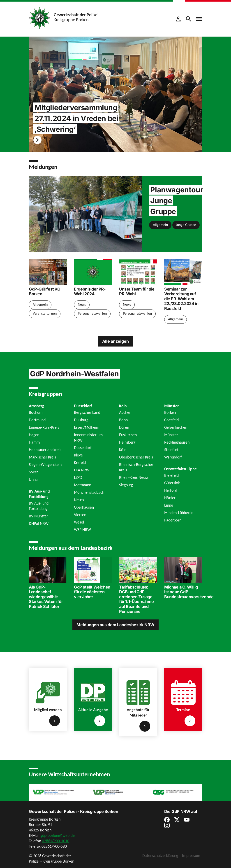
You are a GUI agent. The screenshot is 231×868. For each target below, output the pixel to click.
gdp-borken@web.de (58, 835)
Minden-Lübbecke (179, 513)
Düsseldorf (83, 448)
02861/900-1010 (56, 841)
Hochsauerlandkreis (45, 450)
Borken (170, 412)
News (82, 304)
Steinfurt (171, 450)
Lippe (169, 505)
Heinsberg (127, 442)
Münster (171, 435)
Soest (33, 472)
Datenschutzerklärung (160, 856)
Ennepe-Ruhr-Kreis (44, 427)
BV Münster (38, 516)
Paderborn (173, 520)
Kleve (78, 455)
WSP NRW (82, 530)
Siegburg (126, 485)
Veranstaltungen (45, 313)
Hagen (34, 435)
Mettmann (83, 485)
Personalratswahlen (92, 313)
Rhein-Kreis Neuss (134, 477)
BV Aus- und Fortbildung (39, 506)
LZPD (78, 477)
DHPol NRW (39, 524)
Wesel (79, 522)
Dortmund (37, 420)
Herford (171, 490)
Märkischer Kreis (42, 457)
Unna (33, 479)
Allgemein (160, 225)
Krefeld (80, 463)
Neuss (79, 500)
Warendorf (173, 457)
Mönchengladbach (89, 492)
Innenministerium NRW (88, 437)
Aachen (125, 412)
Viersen (80, 515)
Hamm (34, 442)
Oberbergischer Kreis (136, 457)
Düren (124, 427)
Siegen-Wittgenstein (45, 465)
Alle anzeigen (115, 341)
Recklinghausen (177, 442)
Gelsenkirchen (176, 427)
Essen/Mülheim (87, 427)
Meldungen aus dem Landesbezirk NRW (115, 625)
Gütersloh (172, 483)
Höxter (170, 498)
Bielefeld (171, 475)
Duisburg (81, 420)
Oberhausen (84, 507)
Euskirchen (128, 435)
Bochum (36, 412)
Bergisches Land (87, 412)
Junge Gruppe (186, 225)
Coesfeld (171, 420)
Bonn (123, 420)
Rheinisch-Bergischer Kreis (136, 467)
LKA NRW (82, 470)
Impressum (191, 856)
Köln (123, 450)
